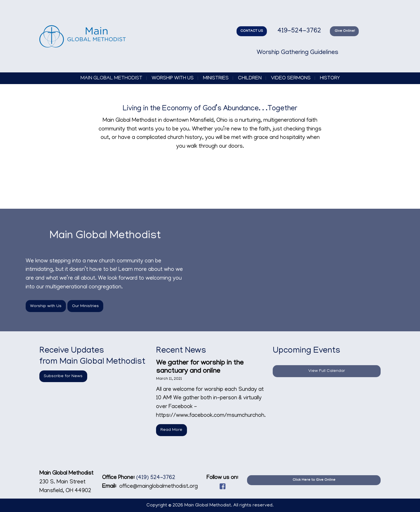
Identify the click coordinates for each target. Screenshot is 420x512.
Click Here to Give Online (314, 480)
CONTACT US (252, 31)
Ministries (216, 78)
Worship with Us (173, 78)
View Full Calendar (327, 371)
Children (250, 78)
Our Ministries (85, 306)
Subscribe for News (63, 376)
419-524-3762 (298, 31)
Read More (171, 430)
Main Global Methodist (111, 78)
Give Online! (344, 31)
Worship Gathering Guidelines (297, 53)
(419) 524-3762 (156, 478)
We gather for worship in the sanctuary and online (200, 367)
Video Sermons (291, 78)
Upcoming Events (307, 351)
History (330, 78)
